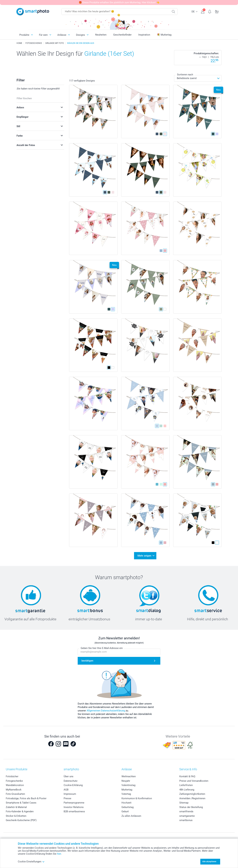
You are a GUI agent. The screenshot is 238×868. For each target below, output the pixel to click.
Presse (67, 798)
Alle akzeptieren (209, 862)
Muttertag (127, 790)
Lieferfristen (186, 785)
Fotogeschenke (14, 781)
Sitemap (184, 803)
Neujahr (126, 781)
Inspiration (144, 35)
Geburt (125, 811)
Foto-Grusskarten (15, 794)
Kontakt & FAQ (187, 776)
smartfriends (186, 811)
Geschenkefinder (122, 35)
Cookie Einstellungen (31, 862)
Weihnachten (129, 776)
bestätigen (87, 661)
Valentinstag (128, 785)
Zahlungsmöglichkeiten (192, 794)
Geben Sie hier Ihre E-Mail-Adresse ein (102, 648)
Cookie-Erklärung (73, 785)
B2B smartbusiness (74, 811)
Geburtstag (128, 807)
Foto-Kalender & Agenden (20, 811)
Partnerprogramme (74, 803)
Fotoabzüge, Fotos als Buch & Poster (26, 798)
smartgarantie (187, 816)
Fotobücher (12, 776)
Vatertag (126, 794)
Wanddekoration (15, 785)
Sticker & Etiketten (16, 816)
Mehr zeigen (144, 556)
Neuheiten (101, 35)
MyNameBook (14, 790)
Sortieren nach (185, 75)
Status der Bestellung (191, 807)
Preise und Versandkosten (194, 781)
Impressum (70, 794)
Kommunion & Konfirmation (137, 798)
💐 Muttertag (164, 35)
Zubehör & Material (16, 807)
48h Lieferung (187, 790)
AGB (66, 790)
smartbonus (186, 820)
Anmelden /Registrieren (192, 798)
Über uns (69, 776)
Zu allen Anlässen (131, 816)
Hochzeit (126, 803)
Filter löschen (24, 98)
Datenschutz (70, 781)
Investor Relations (74, 807)
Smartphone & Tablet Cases (21, 803)
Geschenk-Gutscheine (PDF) (21, 820)
